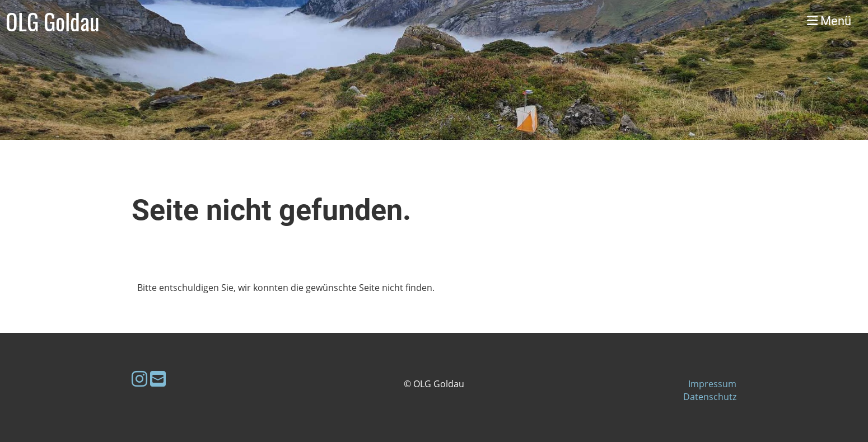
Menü (829, 21)
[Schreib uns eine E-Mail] (158, 378)
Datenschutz (710, 397)
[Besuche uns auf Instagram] (139, 378)
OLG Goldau (53, 21)
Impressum (712, 384)
